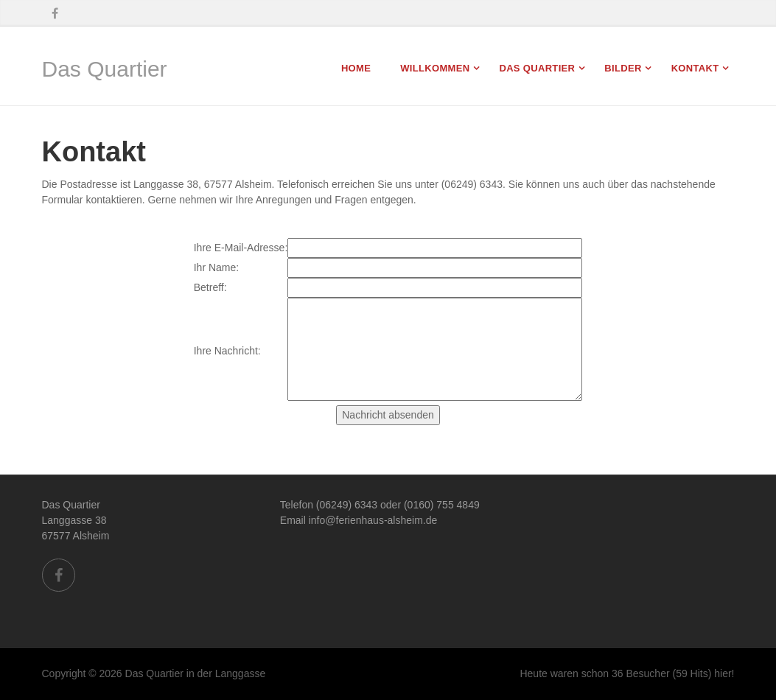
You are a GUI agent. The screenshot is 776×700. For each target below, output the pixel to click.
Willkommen (435, 68)
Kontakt (695, 68)
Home (356, 68)
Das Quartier (537, 68)
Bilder (623, 68)
